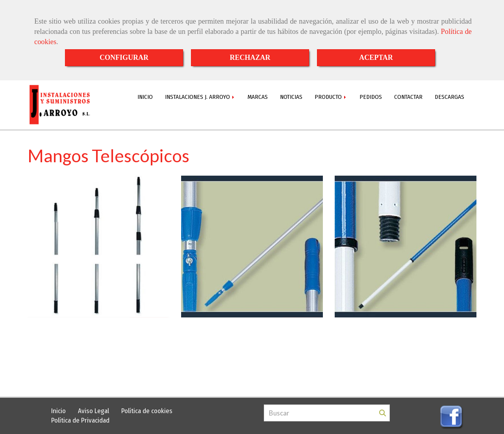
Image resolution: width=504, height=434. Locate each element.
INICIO (145, 97)
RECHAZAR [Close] (250, 57)
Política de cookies (147, 411)
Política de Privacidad (80, 420)
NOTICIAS (291, 97)
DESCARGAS (449, 97)
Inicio (58, 411)
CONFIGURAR (124, 57)
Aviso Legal (94, 411)
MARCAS (258, 97)
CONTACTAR (408, 97)
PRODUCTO (331, 97)
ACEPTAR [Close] (376, 57)
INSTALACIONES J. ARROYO (200, 97)
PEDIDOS (371, 97)
